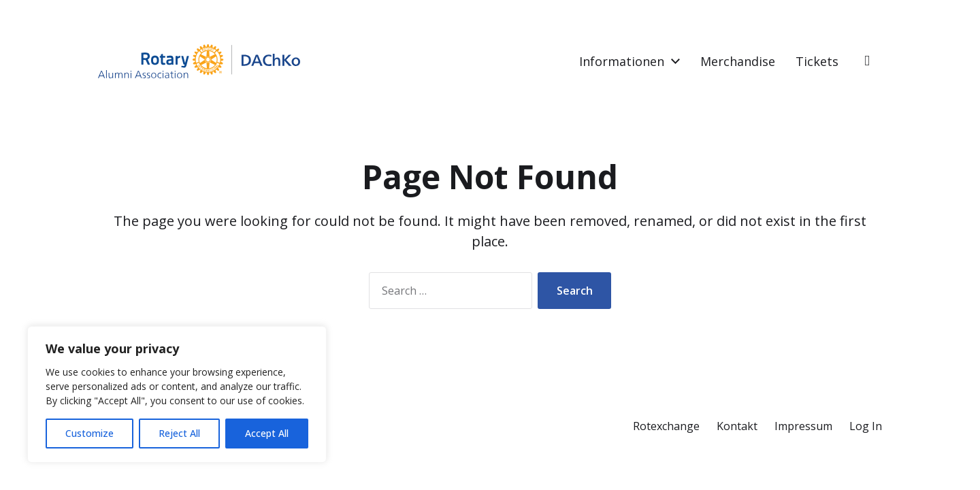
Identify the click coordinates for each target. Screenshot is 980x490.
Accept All (267, 433)
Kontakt (737, 426)
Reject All (179, 433)
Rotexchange (666, 426)
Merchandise (738, 61)
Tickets (817, 61)
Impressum (803, 426)
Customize (89, 433)
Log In (866, 426)
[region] (177, 394)
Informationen (622, 61)
